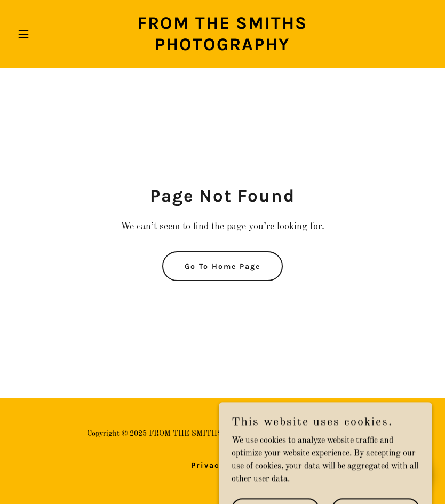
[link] (222, 48)
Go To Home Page (222, 266)
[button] (44, 34)
